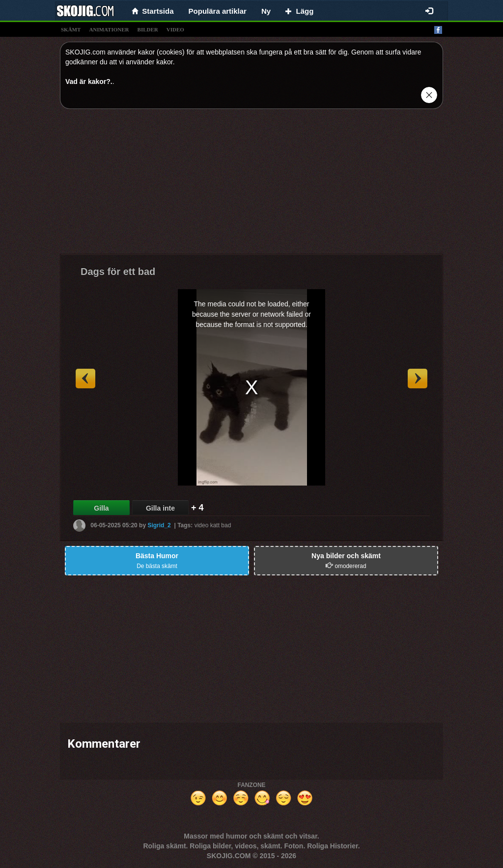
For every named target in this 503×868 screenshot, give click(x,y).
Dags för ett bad (118, 271)
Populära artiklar (218, 11)
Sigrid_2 (159, 525)
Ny (266, 11)
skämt (71, 29)
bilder (148, 29)
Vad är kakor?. (89, 81)
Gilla (101, 508)
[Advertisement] (251, 185)
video (175, 29)
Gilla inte (160, 508)
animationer (109, 29)
